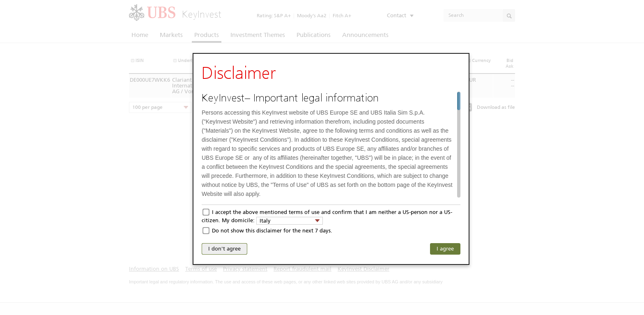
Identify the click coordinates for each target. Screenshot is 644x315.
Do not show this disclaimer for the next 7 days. (272, 231)
